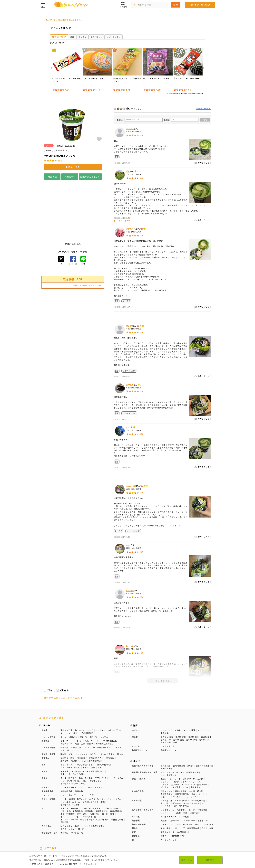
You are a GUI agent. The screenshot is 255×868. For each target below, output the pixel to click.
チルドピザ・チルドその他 (72, 750)
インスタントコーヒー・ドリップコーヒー (79, 792)
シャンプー (166, 757)
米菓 (83, 759)
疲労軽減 (51, 833)
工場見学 (165, 709)
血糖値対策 (73, 833)
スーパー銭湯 (189, 706)
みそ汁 (86, 743)
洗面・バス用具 (139, 755)
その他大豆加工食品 (105, 719)
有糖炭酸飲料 (116, 787)
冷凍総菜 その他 (96, 734)
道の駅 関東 (206, 712)
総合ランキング (59, 37)
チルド (44, 747)
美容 (195, 831)
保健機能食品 (47, 767)
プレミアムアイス (95, 763)
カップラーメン (67, 740)
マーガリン (65, 709)
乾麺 (99, 743)
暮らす (137, 736)
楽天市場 (52, 177)
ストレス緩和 (97, 833)
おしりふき (166, 782)
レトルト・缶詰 (48, 723)
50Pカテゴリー (78, 831)
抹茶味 (81, 836)
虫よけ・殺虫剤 (196, 767)
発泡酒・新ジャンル (78, 775)
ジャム (103, 730)
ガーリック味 (107, 836)
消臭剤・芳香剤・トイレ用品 (145, 748)
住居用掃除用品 (182, 769)
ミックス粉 (76, 723)
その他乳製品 (87, 709)
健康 (109, 831)
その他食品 (46, 802)
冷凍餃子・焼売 (67, 734)
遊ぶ (136, 701)
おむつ (205, 779)
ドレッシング (81, 730)
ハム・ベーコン (92, 716)
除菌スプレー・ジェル (170, 772)
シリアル (104, 712)
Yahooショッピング (90, 177)
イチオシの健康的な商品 (94, 802)
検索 (176, 5)
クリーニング (179, 804)
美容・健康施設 (139, 800)
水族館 (178, 706)
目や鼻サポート (196, 833)
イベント (136, 722)
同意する (210, 860)
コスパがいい (97, 37)
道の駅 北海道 (167, 712)
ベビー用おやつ (182, 776)
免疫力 (42, 833)
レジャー (136, 706)
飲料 (43, 784)
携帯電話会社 (193, 804)
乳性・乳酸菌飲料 (75, 787)
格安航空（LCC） (179, 812)
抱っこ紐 (165, 779)
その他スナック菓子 (69, 759)
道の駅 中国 (191, 715)
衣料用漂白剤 (179, 741)
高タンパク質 (172, 831)
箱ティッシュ (166, 767)
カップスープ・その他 (70, 743)
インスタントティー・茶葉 (72, 795)
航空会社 (136, 812)
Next (202, 68)
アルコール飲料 (48, 775)
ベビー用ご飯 (167, 776)
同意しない (186, 860)
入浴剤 (200, 755)
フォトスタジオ (167, 722)
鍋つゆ (120, 730)
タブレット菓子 (74, 756)
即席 (43, 740)
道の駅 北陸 (193, 712)
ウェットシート (198, 769)
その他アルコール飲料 (70, 780)
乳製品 (44, 706)
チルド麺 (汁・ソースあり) (72, 747)
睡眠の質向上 (111, 833)
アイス (53, 20)
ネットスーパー (78, 808)
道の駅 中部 (166, 715)
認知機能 (144, 833)
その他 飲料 (94, 790)
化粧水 (178, 788)
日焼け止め (195, 788)
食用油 (111, 730)
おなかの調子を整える (154, 831)
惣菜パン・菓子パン (89, 712)
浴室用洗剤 (196, 763)
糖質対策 (118, 831)
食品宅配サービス (49, 808)
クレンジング (167, 788)
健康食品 (79, 767)
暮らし (135, 804)
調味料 (63, 730)
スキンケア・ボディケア (143, 786)
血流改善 (169, 833)
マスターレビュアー (96, 831)
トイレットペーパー (169, 748)
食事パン (73, 712)
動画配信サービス (140, 726)
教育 (134, 808)
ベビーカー (176, 779)
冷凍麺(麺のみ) (95, 736)
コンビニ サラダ (86, 771)
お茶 (62, 787)
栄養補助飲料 (117, 795)
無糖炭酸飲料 (102, 787)
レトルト (117, 723)
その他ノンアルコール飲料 (95, 778)
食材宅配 (64, 808)
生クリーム (80, 706)
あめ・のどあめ (86, 754)
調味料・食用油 (48, 730)
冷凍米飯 (110, 734)
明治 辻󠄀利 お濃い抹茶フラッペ (71, 20)
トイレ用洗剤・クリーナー (172, 751)
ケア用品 (136, 792)
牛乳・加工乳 (66, 706)
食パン (64, 712)
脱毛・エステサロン (204, 800)
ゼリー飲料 (82, 790)
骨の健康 (204, 831)
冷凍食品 (45, 734)
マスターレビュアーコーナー (73, 805)
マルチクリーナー (191, 772)
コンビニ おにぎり (69, 771)
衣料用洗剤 (166, 741)
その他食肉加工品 (109, 716)
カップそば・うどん (86, 740)
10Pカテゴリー (46, 831)
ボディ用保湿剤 (200, 786)
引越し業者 (166, 804)
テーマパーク (167, 706)
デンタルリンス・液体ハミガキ (174, 763)
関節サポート (181, 833)
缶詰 (62, 726)
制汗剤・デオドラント (170, 792)
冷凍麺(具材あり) (78, 736)
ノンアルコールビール (70, 778)
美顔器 (164, 796)
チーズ (90, 706)
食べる (47, 701)
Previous (53, 68)
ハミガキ (165, 760)
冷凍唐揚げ (82, 734)
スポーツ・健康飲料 (112, 784)
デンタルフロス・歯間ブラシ (194, 760)
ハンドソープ (189, 755)
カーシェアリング (168, 816)
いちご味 (43, 836)
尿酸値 (209, 833)
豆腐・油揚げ (87, 719)
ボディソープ (175, 755)
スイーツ (45, 763)
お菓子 (44, 754)
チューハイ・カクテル (111, 775)
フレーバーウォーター (91, 784)
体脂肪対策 (186, 831)
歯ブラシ (175, 760)
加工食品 (45, 716)
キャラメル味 (93, 836)
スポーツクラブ (167, 800)
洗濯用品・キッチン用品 (143, 741)
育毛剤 (186, 792)
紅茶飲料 (89, 787)
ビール (63, 775)
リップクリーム (167, 786)
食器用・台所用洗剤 (205, 741)
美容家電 (136, 796)
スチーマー (174, 796)
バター (76, 709)
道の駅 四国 (204, 715)
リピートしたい (114, 37)
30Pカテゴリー (62, 831)
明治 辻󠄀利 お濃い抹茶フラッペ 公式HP (63, 340)
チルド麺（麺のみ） (95, 747)
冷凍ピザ (64, 736)
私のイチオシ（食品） (70, 802)
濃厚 (72, 37)
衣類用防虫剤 (167, 769)
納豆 (77, 719)
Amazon (70, 177)
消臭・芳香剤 (181, 767)
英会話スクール (167, 808)
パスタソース (73, 726)
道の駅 (135, 712)
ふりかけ (94, 730)
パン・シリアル (48, 712)
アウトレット (204, 706)
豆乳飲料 (64, 798)
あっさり (82, 37)
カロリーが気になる (133, 831)
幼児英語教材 (183, 808)
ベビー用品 (137, 776)
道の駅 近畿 (179, 715)
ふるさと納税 (207, 804)
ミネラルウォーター (69, 784)
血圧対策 (62, 833)
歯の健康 (85, 833)
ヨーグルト (100, 706)
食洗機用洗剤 (167, 744)
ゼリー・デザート (68, 763)
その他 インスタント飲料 (98, 795)
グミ (62, 756)
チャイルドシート (191, 779)
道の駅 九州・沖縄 (169, 718)
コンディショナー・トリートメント (189, 757)
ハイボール (94, 775)
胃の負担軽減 (156, 833)
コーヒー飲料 (108, 790)
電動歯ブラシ (203, 796)
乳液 (185, 788)
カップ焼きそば (104, 740)
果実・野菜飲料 (67, 790)
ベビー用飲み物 (198, 776)
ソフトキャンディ (103, 754)
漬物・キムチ (66, 719)
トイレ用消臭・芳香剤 (191, 748)
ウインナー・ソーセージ (71, 716)
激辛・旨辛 (61, 836)
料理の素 (64, 723)
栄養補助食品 (66, 767)
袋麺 (93, 743)
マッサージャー (188, 796)
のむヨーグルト (115, 706)
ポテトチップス (97, 756)
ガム (85, 756)
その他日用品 (138, 767)
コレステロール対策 (129, 833)
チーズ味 (72, 836)
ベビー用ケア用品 (181, 782)
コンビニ (45, 771)
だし (71, 730)
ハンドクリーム (184, 786)
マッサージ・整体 (185, 800)
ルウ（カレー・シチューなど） (97, 723)
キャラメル (118, 754)
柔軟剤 (190, 741)
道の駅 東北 (181, 712)
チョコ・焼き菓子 (68, 754)
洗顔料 (164, 755)
